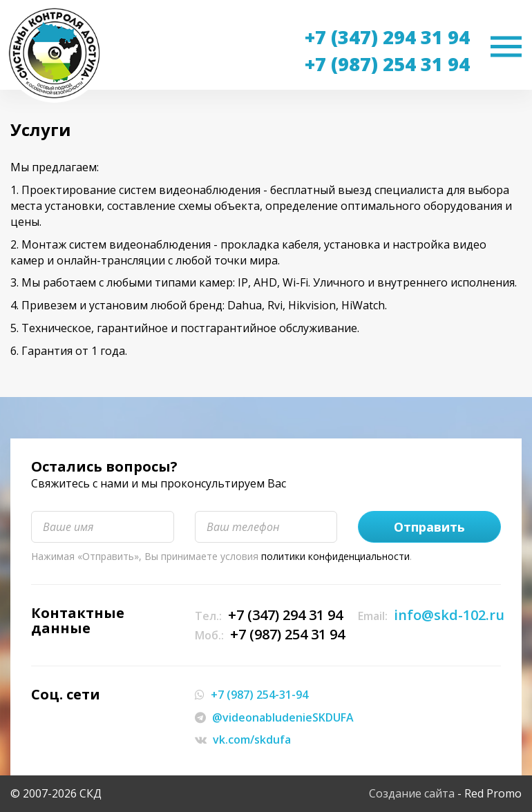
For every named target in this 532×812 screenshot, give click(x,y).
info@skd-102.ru (449, 615)
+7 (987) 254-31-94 (259, 695)
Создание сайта (412, 793)
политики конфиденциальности (335, 556)
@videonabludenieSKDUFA (283, 717)
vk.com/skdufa (252, 739)
